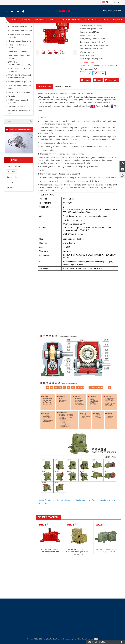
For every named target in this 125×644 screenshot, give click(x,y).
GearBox (19, 166)
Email (98, 80)
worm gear (89, 69)
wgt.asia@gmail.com (113, 10)
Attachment (112, 80)
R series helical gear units (18, 23)
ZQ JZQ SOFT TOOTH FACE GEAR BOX (19, 70)
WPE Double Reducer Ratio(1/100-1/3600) (103, 65)
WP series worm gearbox (18, 51)
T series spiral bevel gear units (20, 82)
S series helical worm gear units (20, 27)
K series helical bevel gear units (20, 30)
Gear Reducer (13, 182)
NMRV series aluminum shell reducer (19, 57)
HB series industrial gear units (19, 41)
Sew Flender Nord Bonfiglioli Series (19, 112)
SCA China (12, 188)
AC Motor (12, 96)
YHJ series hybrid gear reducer (20, 92)
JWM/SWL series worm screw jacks (19, 87)
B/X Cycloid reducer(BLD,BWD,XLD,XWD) (20, 63)
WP (96, 69)
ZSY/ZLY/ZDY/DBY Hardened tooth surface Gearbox (19, 76)
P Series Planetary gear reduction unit (17, 46)
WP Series (11, 172)
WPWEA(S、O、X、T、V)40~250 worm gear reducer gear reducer (78, 552)
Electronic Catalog (100, 106)
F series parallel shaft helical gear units (19, 36)
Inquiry (86, 80)
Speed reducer (13, 177)
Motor (9, 166)
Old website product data (18, 107)
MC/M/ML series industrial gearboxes (18, 101)
